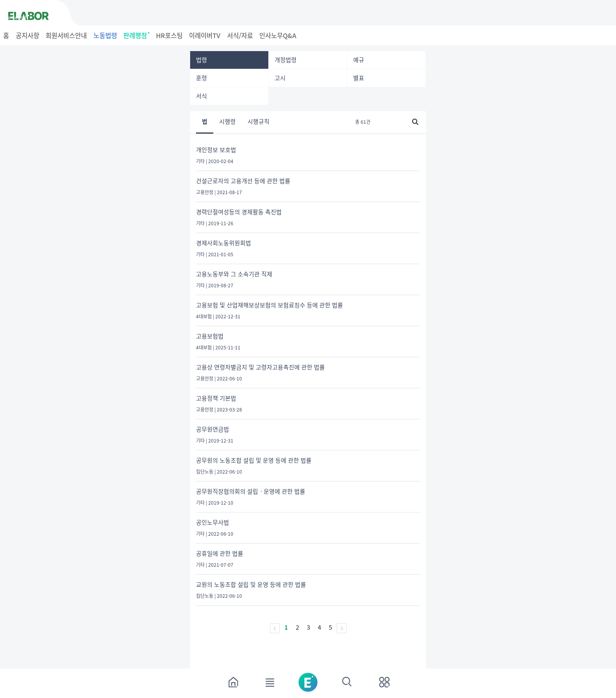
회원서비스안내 (66, 35)
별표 (359, 78)
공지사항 (27, 35)
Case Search (14, 17)
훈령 (202, 78)
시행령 (227, 122)
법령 (202, 60)
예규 (359, 60)
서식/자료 (240, 35)
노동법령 (105, 35)
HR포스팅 (169, 35)
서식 (202, 96)
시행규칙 (258, 122)
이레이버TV (205, 35)
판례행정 (136, 35)
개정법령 (286, 60)
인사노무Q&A (278, 35)
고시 (280, 78)
